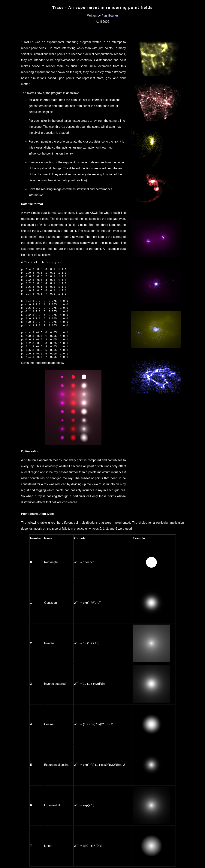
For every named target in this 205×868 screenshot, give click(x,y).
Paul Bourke (110, 16)
